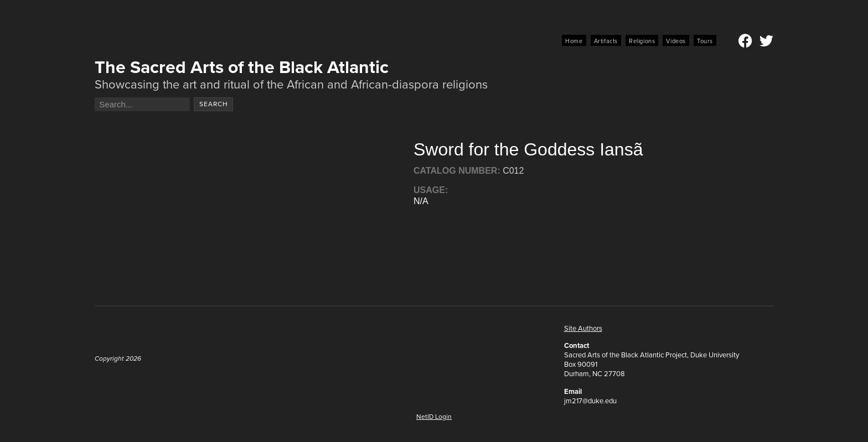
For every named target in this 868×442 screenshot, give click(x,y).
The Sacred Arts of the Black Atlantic (242, 67)
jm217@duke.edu (590, 401)
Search (214, 104)
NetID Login (434, 417)
